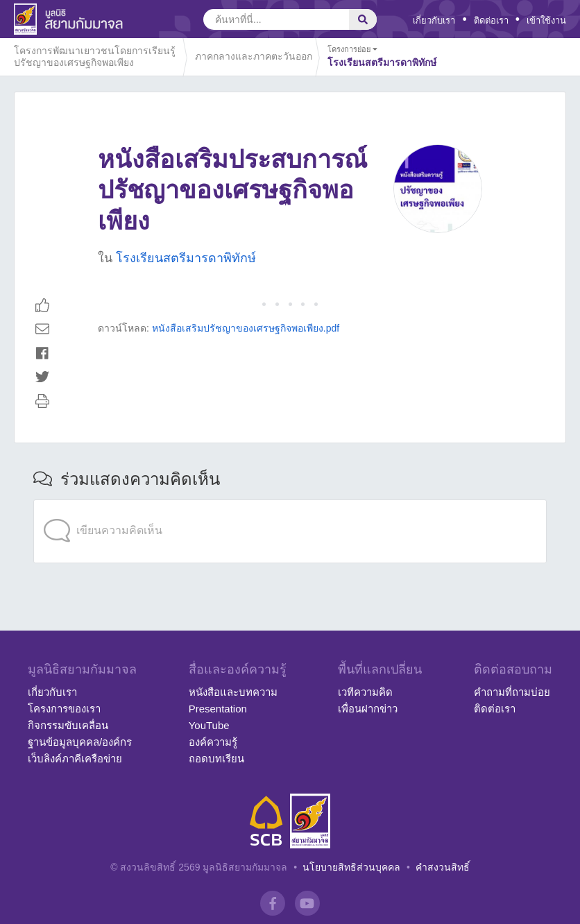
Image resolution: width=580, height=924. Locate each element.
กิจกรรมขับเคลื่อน (68, 725)
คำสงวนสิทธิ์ (443, 867)
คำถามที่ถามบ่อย (512, 692)
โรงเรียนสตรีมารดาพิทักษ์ (186, 258)
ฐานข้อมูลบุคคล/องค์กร (80, 742)
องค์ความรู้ (213, 742)
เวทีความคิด (365, 692)
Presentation (218, 709)
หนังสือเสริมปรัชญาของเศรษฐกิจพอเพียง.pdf (246, 328)
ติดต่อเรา (491, 20)
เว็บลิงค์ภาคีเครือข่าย (75, 759)
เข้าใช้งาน (546, 20)
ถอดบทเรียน (216, 759)
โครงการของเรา (64, 709)
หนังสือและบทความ (233, 692)
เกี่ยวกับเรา (434, 20)
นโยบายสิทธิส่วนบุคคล (351, 867)
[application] (290, 503)
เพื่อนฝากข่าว (368, 709)
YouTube (209, 725)
